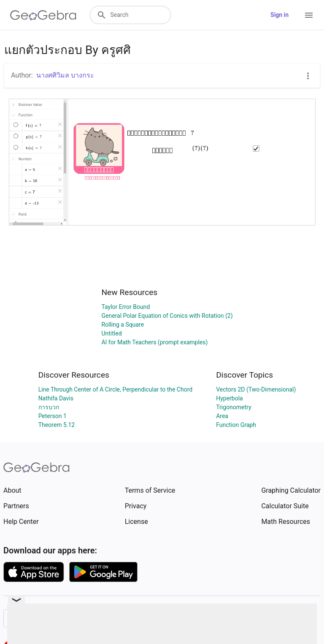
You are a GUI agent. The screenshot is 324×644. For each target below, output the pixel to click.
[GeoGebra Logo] (43, 15)
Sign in (279, 15)
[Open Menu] (309, 15)
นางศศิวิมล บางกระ (65, 75)
